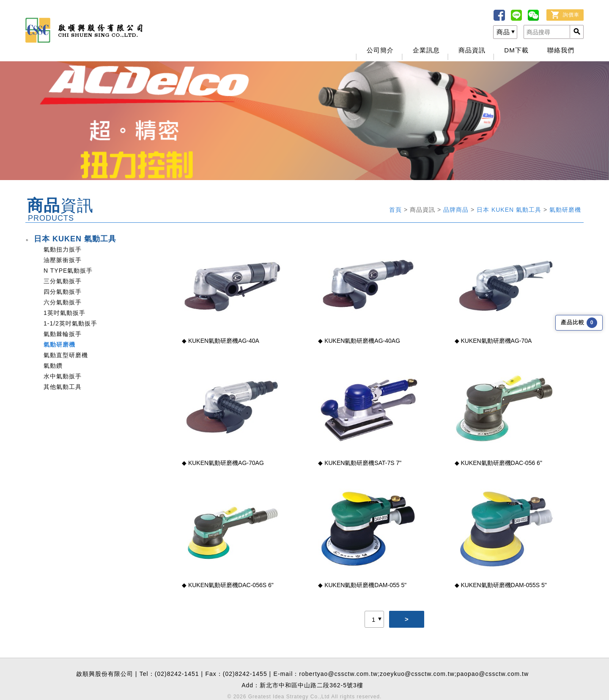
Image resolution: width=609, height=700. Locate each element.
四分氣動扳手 (63, 292)
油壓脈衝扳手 (63, 260)
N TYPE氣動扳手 (68, 271)
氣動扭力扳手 (63, 249)
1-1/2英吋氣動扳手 (70, 323)
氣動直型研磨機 (66, 355)
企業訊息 (426, 50)
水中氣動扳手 (63, 376)
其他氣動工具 (63, 387)
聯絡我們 (561, 50)
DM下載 (516, 50)
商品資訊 (472, 50)
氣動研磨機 (565, 210)
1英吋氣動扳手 (64, 313)
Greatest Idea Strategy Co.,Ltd (289, 697)
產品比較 (579, 323)
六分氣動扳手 (63, 302)
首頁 (396, 210)
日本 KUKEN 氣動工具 (510, 210)
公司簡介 (380, 50)
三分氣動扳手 (63, 281)
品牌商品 (457, 210)
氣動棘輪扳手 (63, 334)
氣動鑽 (53, 366)
